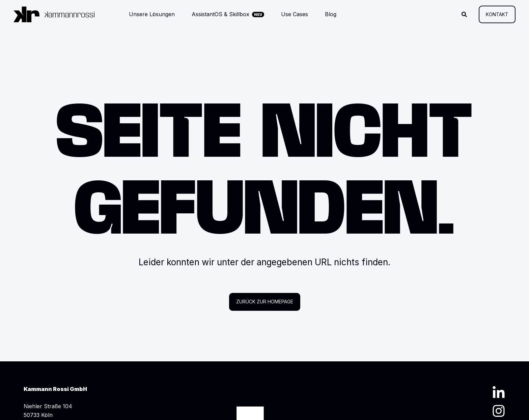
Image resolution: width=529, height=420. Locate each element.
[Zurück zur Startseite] (54, 14)
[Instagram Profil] (499, 411)
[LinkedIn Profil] (499, 392)
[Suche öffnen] (465, 14)
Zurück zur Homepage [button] (265, 302)
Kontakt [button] (497, 14)
